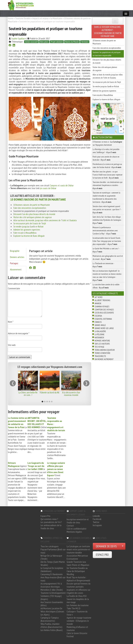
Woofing (70, 574)
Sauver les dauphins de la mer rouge (78, 601)
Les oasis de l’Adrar (48, 188)
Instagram (97, 525)
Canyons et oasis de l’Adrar (62, 185)
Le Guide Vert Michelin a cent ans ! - (106, 250)
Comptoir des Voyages (104, 310)
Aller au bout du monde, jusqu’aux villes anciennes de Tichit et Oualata (45, 220)
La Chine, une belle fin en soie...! (28, 394)
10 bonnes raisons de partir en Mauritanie (38, 199)
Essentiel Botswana (103, 319)
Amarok (98, 303)
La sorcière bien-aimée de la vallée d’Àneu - (106, 286)
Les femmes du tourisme (78, 605)
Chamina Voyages (102, 306)
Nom (11, 322)
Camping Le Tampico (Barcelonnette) (50, 619)
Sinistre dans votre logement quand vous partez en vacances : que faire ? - (107, 209)
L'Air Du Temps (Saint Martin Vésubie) (53, 563)
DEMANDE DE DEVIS (106, 546)
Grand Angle (100, 325)
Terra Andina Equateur (105, 350)
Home (11, 18)
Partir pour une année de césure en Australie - (106, 158)
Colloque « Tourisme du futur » (77, 613)
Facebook (97, 519)
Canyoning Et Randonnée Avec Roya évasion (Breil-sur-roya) (53, 577)
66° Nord (99, 297)
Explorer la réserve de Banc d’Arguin (29, 236)
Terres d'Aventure (102, 353)
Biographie (15, 251)
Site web (12, 345)
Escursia (98, 316)
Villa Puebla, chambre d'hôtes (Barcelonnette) (51, 625)
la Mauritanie (56, 18)
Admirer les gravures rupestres (27, 230)
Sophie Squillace (19, 38)
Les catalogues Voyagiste (105, 293)
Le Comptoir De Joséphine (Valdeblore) (52, 570)
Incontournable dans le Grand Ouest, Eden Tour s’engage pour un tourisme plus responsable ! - (107, 241)
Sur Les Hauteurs (102, 344)
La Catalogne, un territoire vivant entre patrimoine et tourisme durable (78, 549)
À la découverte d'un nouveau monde (71, 394)
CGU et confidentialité (77, 529)
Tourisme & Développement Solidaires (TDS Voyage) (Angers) (53, 596)
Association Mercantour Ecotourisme (77, 557)
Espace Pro (45, 516)
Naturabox (99, 338)
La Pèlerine (100, 334)
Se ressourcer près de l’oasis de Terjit (30, 223)
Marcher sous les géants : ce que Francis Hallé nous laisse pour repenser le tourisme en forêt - (108, 175)
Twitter (96, 522)
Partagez (14, 263)
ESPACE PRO (102, 555)
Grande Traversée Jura (76, 562)
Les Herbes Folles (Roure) (52, 630)
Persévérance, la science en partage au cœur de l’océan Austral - (107, 166)
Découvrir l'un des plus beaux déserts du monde (34, 214)
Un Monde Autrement (104, 359)
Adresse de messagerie (19, 333)
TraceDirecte (100, 356)
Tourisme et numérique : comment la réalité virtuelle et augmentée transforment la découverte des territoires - (106, 197)
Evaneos (98, 322)
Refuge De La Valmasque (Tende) (51, 557)
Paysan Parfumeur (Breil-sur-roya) (53, 551)
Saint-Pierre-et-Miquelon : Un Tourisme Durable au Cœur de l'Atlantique (78, 568)
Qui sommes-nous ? (49, 519)
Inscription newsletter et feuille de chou (78, 521)
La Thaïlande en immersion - (103, 265)
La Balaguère (100, 331)
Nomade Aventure (102, 341)
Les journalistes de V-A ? (51, 522)
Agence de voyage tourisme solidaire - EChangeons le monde (79, 621)
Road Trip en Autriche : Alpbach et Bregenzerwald (78, 579)
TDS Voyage (99, 347)
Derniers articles (17, 257)
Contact (70, 525)
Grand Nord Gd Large (104, 328)
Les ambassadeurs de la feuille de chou (51, 527)
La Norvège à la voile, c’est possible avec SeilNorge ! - (106, 151)
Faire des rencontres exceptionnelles (30, 208)
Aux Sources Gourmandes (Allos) (52, 604)
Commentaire (14, 288)
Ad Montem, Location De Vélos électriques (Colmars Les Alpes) (52, 611)
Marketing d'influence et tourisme (77, 628)
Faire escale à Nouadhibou (25, 233)
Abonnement (16, 269)
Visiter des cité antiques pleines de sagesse (33, 217)
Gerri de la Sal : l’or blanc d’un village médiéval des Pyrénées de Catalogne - (107, 220)
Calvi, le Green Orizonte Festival (77, 635)
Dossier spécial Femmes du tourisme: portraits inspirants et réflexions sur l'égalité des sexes (79, 588)
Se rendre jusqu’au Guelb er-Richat (28, 226)
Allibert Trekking (102, 300)
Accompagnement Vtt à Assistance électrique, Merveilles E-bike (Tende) (52, 587)
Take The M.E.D (73, 608)
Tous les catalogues (50, 546)
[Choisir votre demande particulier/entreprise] (123, 546)
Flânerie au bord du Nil (50, 392)
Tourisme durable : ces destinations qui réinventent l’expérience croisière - (108, 185)
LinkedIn (96, 516)
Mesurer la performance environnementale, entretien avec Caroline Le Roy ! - (105, 230)
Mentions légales (74, 532)
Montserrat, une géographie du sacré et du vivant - (108, 257)
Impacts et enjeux (41, 18)
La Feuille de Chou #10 (77, 596)
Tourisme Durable (23, 18)
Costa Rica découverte (104, 313)
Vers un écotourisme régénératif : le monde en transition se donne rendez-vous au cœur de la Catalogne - (107, 275)
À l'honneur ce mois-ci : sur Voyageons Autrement (107, 143)
